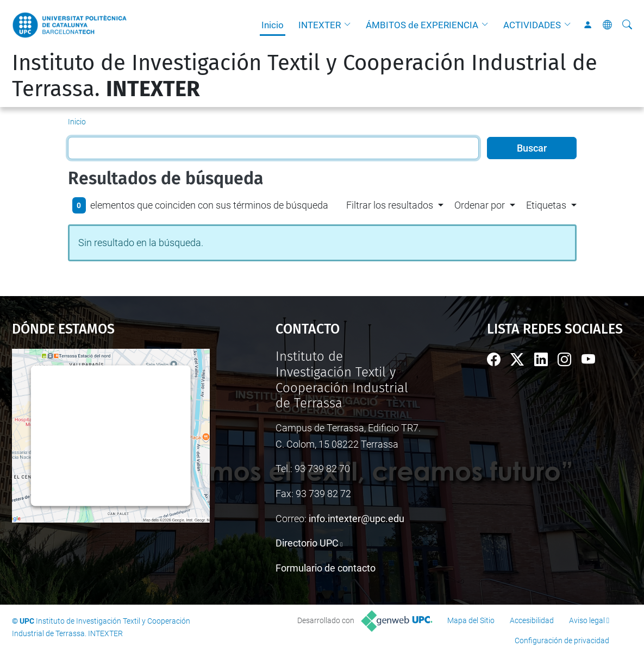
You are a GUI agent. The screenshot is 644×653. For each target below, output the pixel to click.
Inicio (273, 25)
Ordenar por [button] (480, 205)
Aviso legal (587, 620)
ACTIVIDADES (532, 25)
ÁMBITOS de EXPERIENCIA (422, 25)
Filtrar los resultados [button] (390, 205)
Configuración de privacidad (562, 641)
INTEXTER (320, 25)
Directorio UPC (307, 543)
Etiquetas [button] (546, 205)
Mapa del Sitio (471, 620)
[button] (350, 25)
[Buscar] (627, 25)
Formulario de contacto (326, 568)
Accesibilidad (532, 620)
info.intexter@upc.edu (357, 519)
